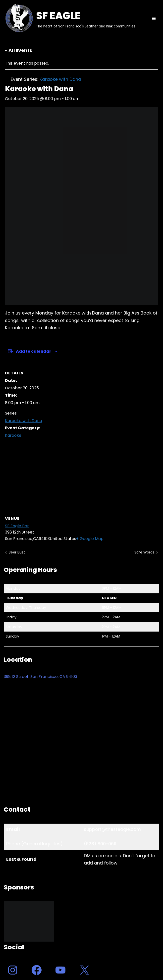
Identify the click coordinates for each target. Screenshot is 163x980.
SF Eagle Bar (17, 526)
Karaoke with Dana (24, 421)
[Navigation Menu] (154, 18)
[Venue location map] (81, 478)
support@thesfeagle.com (112, 829)
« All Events (19, 50)
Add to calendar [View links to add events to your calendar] (34, 351)
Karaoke (13, 435)
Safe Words (145, 552)
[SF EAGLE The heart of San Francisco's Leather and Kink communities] (70, 18)
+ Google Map (90, 539)
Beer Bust (16, 552)
